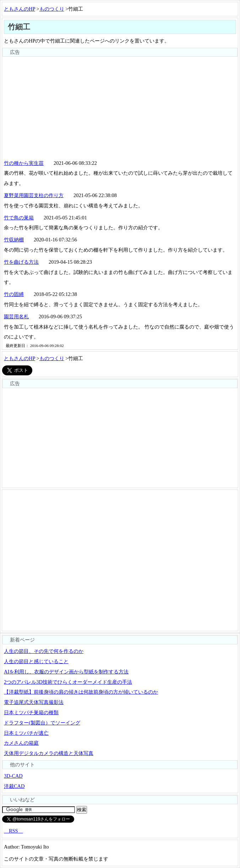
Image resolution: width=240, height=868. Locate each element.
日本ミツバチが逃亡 (26, 733)
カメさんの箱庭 (21, 743)
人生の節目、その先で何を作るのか (44, 651)
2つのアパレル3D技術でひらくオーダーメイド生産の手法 (68, 682)
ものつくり (52, 9)
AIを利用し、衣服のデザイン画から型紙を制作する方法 (66, 672)
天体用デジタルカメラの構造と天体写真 (49, 753)
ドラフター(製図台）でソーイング (42, 723)
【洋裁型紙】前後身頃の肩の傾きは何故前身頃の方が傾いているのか (81, 692)
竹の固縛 (14, 294)
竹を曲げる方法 (21, 262)
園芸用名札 (16, 317)
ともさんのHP (20, 9)
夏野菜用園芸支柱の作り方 (34, 195)
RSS (13, 831)
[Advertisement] (120, 107)
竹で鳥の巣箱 (19, 218)
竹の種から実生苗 (24, 163)
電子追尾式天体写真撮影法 (34, 702)
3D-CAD (13, 776)
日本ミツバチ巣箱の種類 (31, 712)
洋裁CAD (14, 786)
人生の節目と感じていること (36, 661)
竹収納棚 (14, 240)
